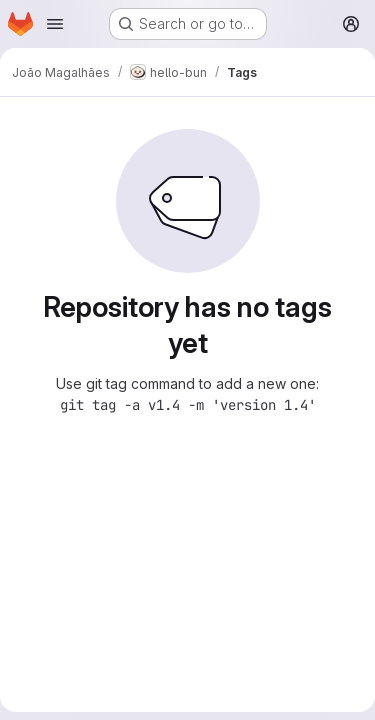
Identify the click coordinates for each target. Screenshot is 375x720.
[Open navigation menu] (55, 24)
